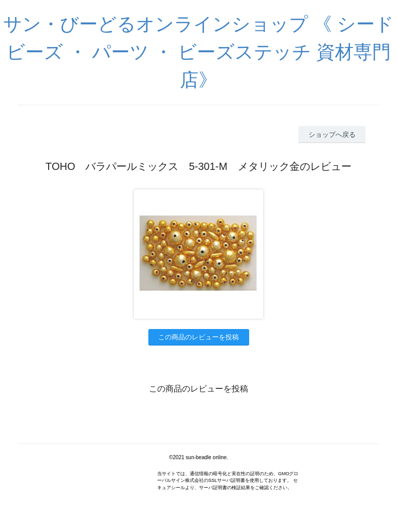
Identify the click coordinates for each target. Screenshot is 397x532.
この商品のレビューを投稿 (198, 337)
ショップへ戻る (332, 135)
